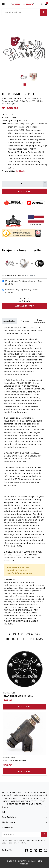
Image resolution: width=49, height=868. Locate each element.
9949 (13, 758)
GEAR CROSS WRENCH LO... (18, 696)
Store (5, 807)
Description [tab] (9, 321)
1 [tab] (25, 85)
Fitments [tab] (24, 321)
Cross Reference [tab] (40, 321)
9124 (13, 693)
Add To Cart (25, 191)
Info (4, 812)
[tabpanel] (24, 77)
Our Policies (9, 817)
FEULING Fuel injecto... (16, 761)
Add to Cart (25, 706)
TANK (13, 117)
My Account (8, 822)
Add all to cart (25, 306)
